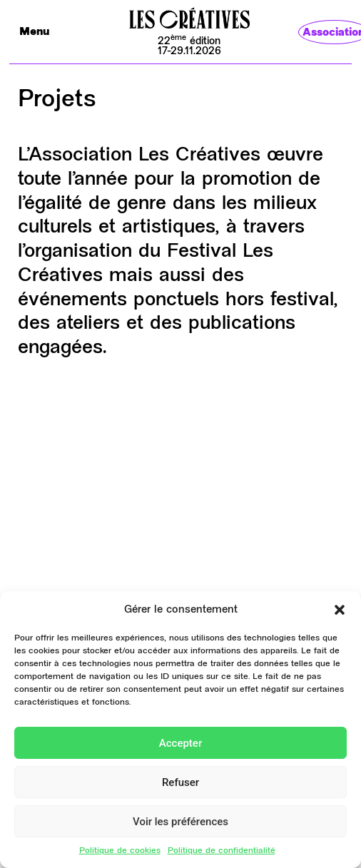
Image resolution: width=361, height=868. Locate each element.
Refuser (180, 782)
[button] (340, 610)
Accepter (180, 743)
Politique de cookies (120, 851)
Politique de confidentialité (222, 851)
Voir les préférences (180, 822)
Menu (34, 32)
